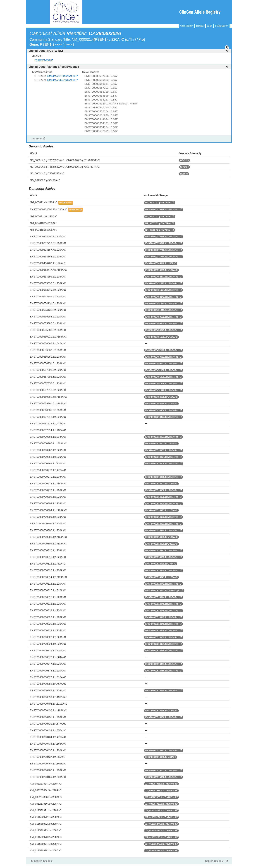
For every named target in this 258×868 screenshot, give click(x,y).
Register (200, 26)
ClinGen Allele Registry (200, 12)
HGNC (57, 45)
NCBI (68, 45)
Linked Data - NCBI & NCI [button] (128, 51)
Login (210, 26)
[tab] (129, 51)
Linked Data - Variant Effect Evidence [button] (128, 67)
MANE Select (66, 203)
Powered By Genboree (215, 866)
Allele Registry (187, 26)
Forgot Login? (222, 26)
